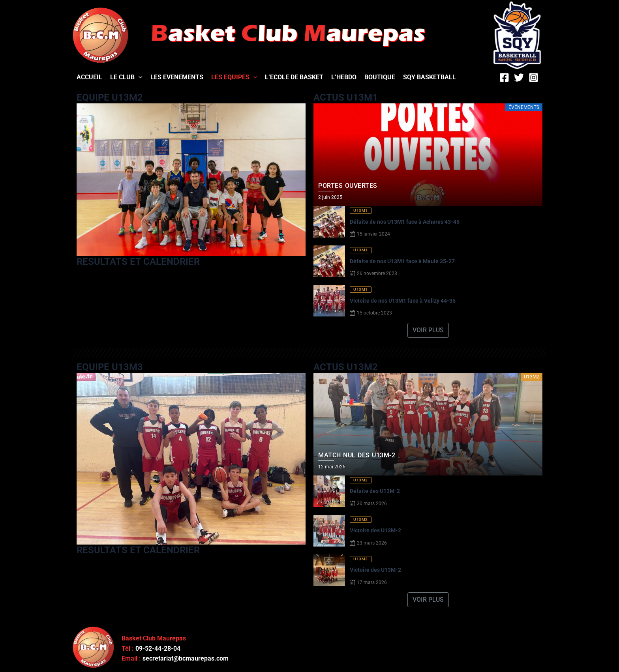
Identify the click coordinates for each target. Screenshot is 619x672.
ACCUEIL (89, 77)
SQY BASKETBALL (430, 77)
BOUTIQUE (380, 77)
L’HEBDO (344, 77)
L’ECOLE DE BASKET (294, 77)
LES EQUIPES (234, 77)
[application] (139, 77)
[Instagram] (534, 78)
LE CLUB (126, 77)
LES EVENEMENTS (177, 77)
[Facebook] (504, 78)
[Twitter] (519, 78)
